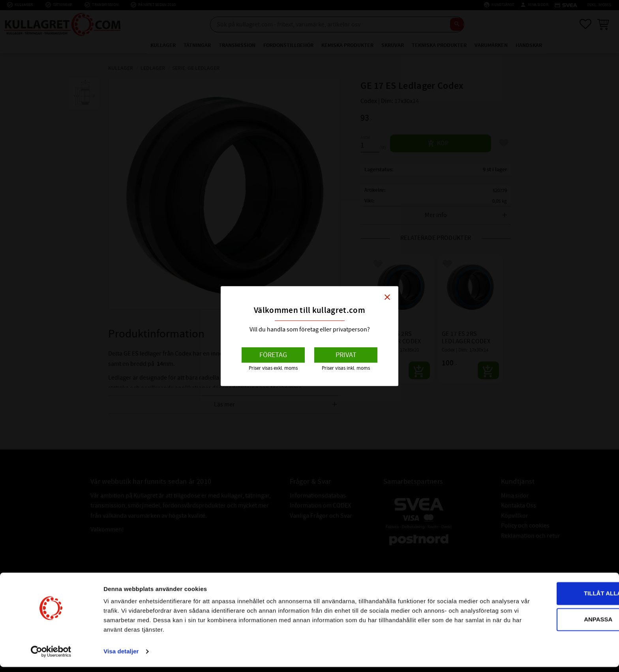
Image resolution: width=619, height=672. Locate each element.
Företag (273, 355)
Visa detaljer (121, 656)
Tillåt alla (553, 598)
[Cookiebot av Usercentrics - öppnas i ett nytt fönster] (51, 657)
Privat (346, 355)
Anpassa (553, 624)
